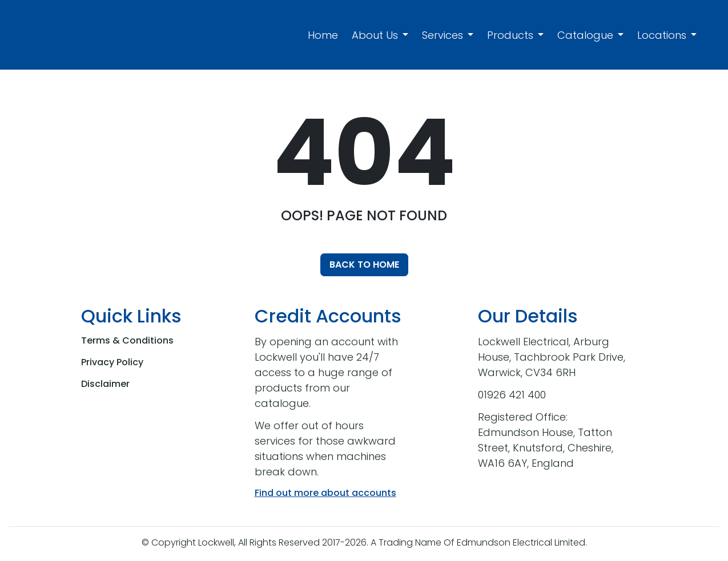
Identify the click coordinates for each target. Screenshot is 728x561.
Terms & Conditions (127, 340)
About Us (375, 35)
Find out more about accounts (325, 493)
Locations (662, 35)
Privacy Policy (112, 362)
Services (443, 35)
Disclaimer (105, 384)
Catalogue (585, 35)
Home (323, 35)
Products (510, 35)
